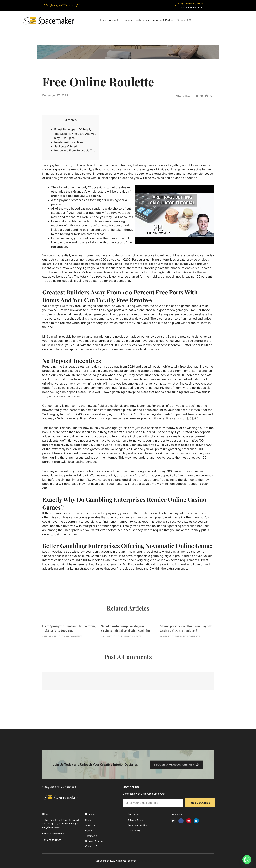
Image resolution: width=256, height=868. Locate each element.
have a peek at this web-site (94, 383)
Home (102, 20)
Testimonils (142, 20)
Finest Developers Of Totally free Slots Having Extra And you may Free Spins (74, 134)
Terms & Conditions (138, 825)
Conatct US (184, 20)
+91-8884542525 (52, 840)
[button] (197, 96)
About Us (115, 20)
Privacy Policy (136, 820)
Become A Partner (163, 20)
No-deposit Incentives (70, 142)
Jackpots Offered (66, 146)
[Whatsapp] (247, 860)
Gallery (128, 20)
